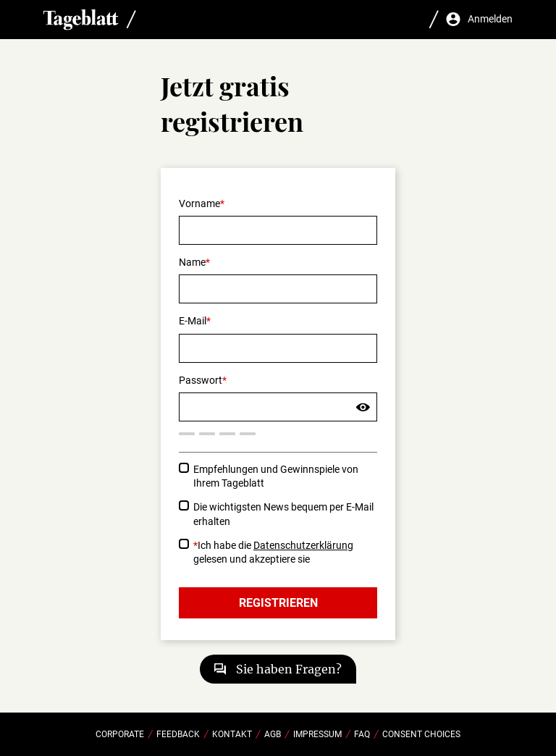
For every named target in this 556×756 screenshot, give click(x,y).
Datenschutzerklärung (303, 545)
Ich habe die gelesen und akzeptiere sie (273, 552)
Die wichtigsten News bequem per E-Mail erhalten (283, 514)
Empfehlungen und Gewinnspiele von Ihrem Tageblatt (276, 476)
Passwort (201, 380)
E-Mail (193, 321)
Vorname (199, 203)
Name (192, 262)
